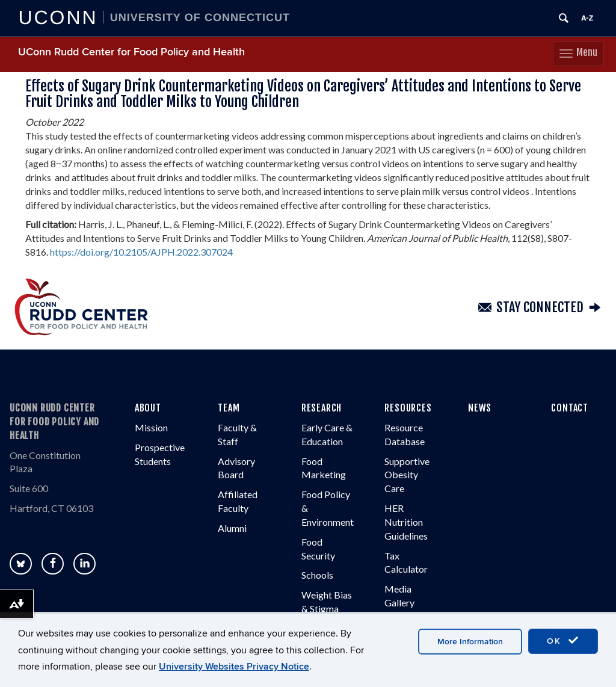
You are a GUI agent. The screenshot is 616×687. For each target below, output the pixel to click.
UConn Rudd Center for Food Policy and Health (131, 52)
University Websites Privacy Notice (234, 667)
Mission (151, 427)
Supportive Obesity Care (407, 475)
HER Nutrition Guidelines (406, 522)
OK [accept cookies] (563, 641)
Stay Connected (540, 307)
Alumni (232, 528)
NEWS (480, 408)
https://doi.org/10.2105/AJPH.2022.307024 (141, 252)
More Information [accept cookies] (470, 642)
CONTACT (570, 408)
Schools (317, 575)
